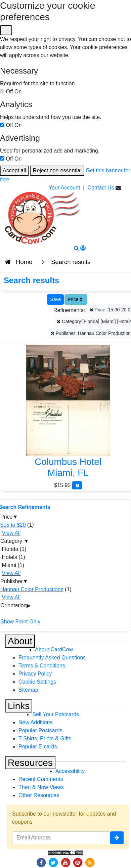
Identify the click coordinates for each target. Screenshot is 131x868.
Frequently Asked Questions (52, 658)
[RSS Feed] (90, 862)
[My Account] (83, 248)
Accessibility (70, 771)
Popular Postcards (40, 730)
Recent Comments (41, 779)
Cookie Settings (37, 682)
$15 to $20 (13, 525)
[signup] (117, 838)
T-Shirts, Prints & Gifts (45, 739)
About (20, 641)
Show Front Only (20, 622)
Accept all (14, 170)
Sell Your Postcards (56, 714)
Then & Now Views (41, 787)
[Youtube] (65, 862)
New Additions (35, 722)
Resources (30, 763)
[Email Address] (61, 838)
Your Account (64, 188)
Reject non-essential (57, 170)
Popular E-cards (38, 747)
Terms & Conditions (42, 666)
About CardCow (54, 649)
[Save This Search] (55, 299)
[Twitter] (53, 862)
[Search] (76, 248)
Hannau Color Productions (32, 589)
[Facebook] (41, 862)
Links (19, 706)
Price (75, 299)
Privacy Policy (35, 674)
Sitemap (28, 690)
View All (11, 533)
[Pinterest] (78, 862)
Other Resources (39, 795)
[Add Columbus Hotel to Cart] (77, 485)
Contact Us (101, 188)
